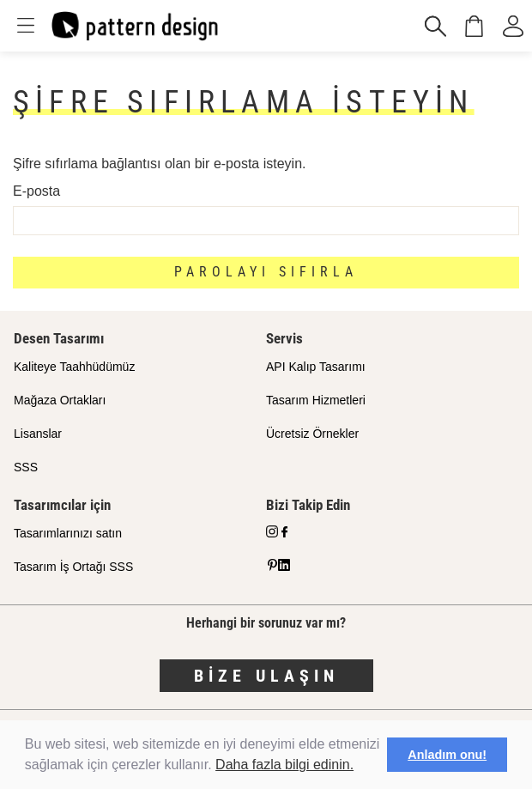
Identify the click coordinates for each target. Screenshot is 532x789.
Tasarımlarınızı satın (68, 533)
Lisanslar (38, 434)
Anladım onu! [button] (447, 755)
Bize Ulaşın (266, 676)
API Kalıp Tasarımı (316, 367)
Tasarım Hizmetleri (316, 400)
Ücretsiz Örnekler (312, 434)
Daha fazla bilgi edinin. (284, 765)
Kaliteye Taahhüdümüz (74, 367)
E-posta (36, 191)
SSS (26, 467)
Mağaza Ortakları (60, 400)
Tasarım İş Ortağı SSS (73, 567)
